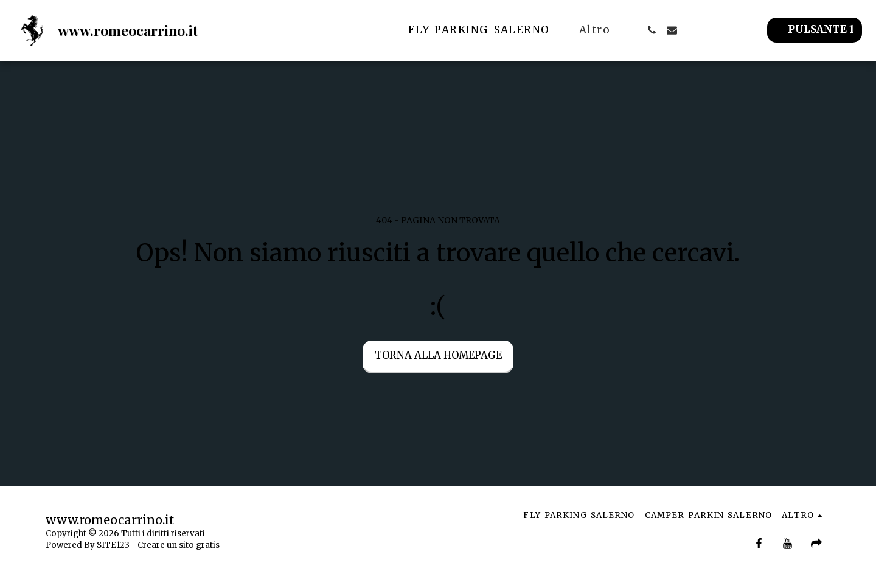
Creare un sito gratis (179, 545)
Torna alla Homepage (438, 355)
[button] (652, 30)
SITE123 (113, 545)
